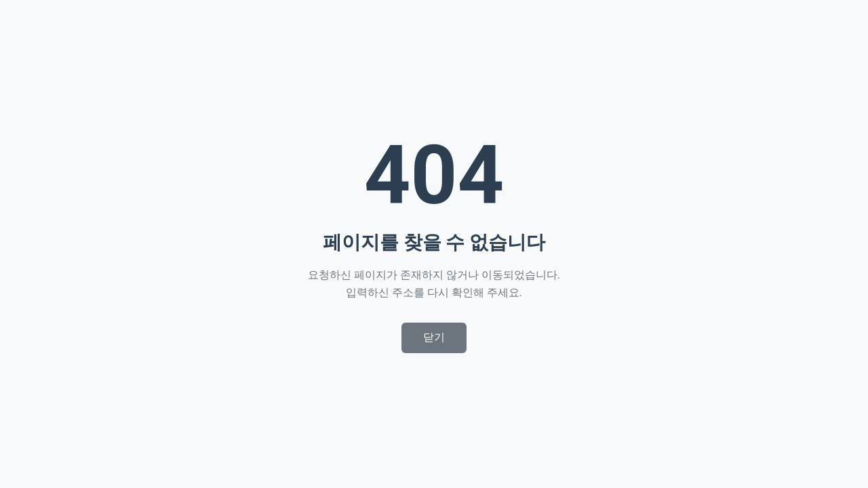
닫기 (434, 337)
